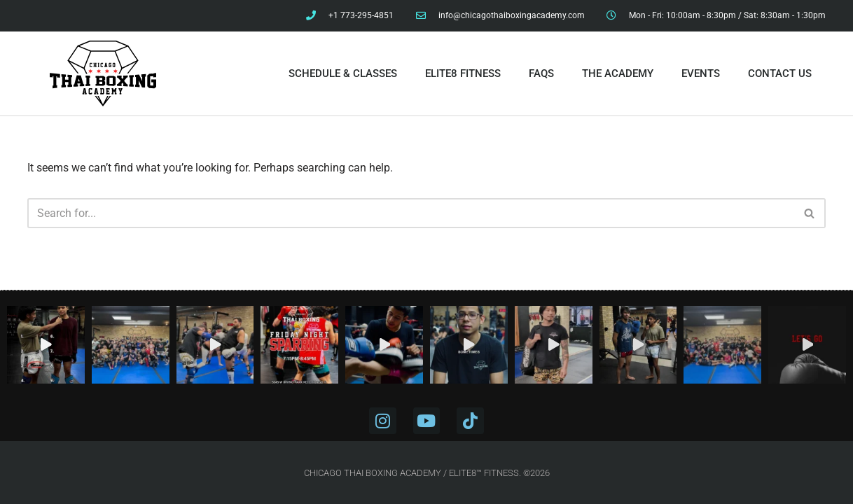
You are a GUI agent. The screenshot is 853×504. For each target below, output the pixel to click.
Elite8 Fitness (463, 73)
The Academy (618, 73)
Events (701, 73)
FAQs (541, 73)
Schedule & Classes (343, 73)
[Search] (411, 213)
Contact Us (780, 73)
